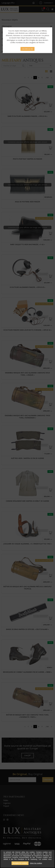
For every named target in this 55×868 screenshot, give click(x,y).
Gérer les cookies (36, 863)
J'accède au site (27, 49)
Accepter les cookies (20, 863)
